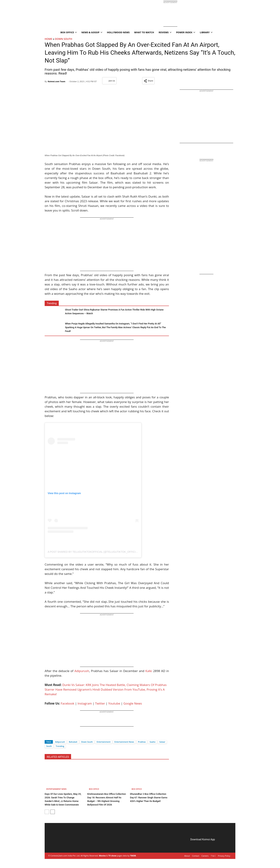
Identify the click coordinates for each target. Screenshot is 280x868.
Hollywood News (118, 32)
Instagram (85, 703)
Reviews (165, 32)
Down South (63, 39)
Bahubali (73, 742)
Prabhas (142, 742)
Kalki (149, 671)
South (49, 746)
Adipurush (82, 671)
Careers (205, 856)
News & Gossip (92, 32)
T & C (213, 856)
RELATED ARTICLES (58, 757)
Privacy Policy (224, 856)
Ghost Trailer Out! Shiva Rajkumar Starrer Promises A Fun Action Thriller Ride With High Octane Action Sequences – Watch (114, 312)
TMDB (133, 856)
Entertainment (104, 742)
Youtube (114, 703)
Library (206, 32)
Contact (196, 856)
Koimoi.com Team (56, 81)
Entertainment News (124, 742)
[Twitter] (53, 736)
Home (48, 39)
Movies (102, 856)
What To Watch (144, 32)
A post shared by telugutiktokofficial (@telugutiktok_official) (93, 552)
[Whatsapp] (59, 736)
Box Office (69, 32)
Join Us (109, 81)
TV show (112, 856)
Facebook (67, 703)
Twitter (100, 703)
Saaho (153, 742)
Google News (133, 703)
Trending (60, 746)
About (187, 856)
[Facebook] (47, 736)
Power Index (186, 32)
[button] (148, 81)
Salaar (162, 742)
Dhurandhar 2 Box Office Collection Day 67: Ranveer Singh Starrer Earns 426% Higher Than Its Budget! (149, 798)
